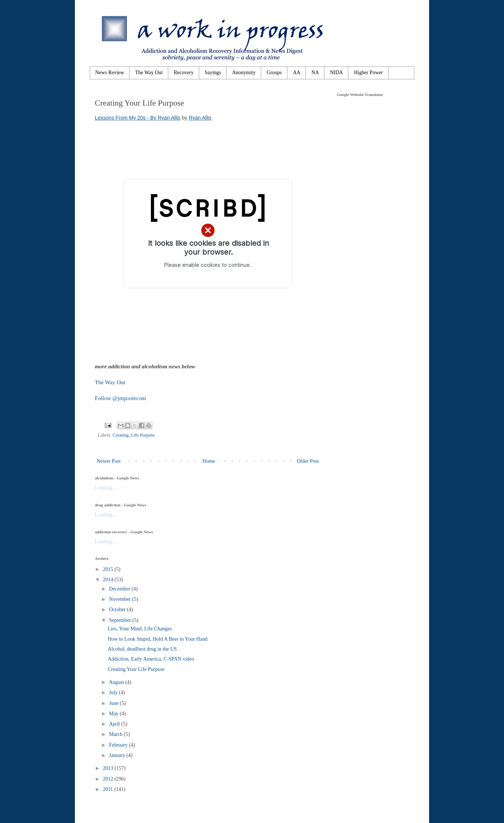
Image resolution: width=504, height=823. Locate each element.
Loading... (105, 488)
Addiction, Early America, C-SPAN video (151, 659)
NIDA (336, 73)
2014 (109, 580)
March (116, 734)
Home (209, 461)
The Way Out (149, 73)
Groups (274, 73)
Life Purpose (143, 435)
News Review (110, 73)
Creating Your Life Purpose (136, 669)
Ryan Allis (200, 118)
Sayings (213, 73)
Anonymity (244, 73)
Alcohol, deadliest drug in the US (142, 649)
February (119, 745)
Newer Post (109, 461)
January (118, 755)
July (114, 693)
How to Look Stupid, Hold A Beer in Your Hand (158, 639)
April (115, 724)
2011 (109, 789)
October (118, 609)
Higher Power (368, 73)
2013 (109, 768)
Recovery (184, 73)
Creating (120, 435)
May (114, 714)
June (114, 703)
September (120, 620)
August (117, 682)
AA (297, 73)
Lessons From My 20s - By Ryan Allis (138, 118)
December (120, 589)
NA (315, 73)
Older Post (308, 461)
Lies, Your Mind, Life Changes (140, 629)
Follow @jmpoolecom (120, 398)
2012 (109, 779)
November (120, 599)
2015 (109, 569)
